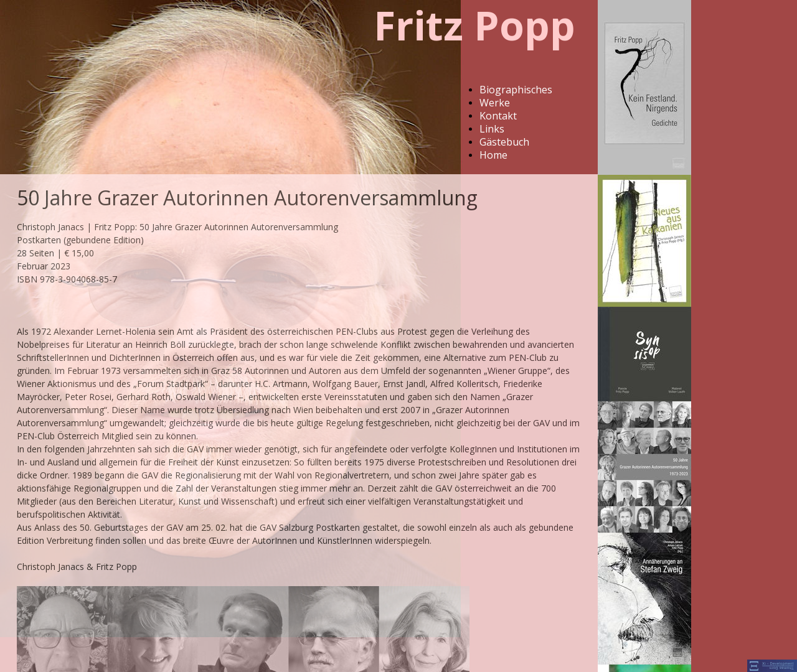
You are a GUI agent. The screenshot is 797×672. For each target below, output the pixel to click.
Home (493, 155)
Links (492, 129)
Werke (495, 103)
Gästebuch (504, 142)
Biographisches (516, 90)
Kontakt (498, 116)
